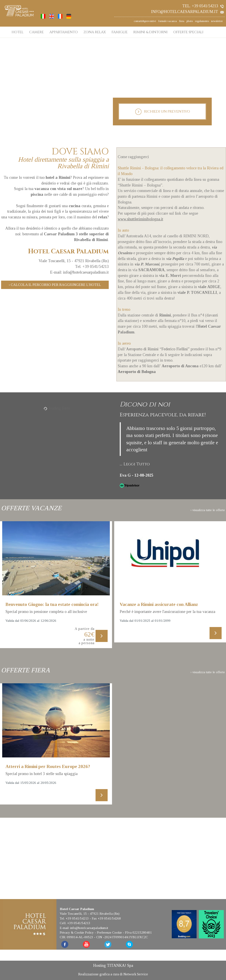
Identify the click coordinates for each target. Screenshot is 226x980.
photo (190, 21)
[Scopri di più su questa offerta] (56, 558)
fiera (182, 21)
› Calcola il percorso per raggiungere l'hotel (55, 285)
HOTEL (18, 32)
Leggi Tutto (137, 464)
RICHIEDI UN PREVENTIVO (162, 112)
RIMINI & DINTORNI (150, 32)
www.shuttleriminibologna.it (140, 219)
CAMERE (36, 32)
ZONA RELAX (95, 32)
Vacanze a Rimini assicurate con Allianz (159, 604)
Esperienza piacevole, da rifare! (163, 415)
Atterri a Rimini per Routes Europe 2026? (48, 766)
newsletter (217, 21)
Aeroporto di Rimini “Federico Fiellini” (158, 349)
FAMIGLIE (120, 32)
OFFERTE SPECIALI (188, 32)
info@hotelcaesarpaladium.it (187, 12)
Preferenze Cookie (109, 932)
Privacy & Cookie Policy (77, 932)
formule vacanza (167, 21)
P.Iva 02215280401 (138, 932)
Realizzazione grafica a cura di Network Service (113, 974)
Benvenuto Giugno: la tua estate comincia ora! (52, 604)
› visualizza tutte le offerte (208, 510)
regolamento (202, 21)
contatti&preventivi (145, 21)
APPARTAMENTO (64, 32)
